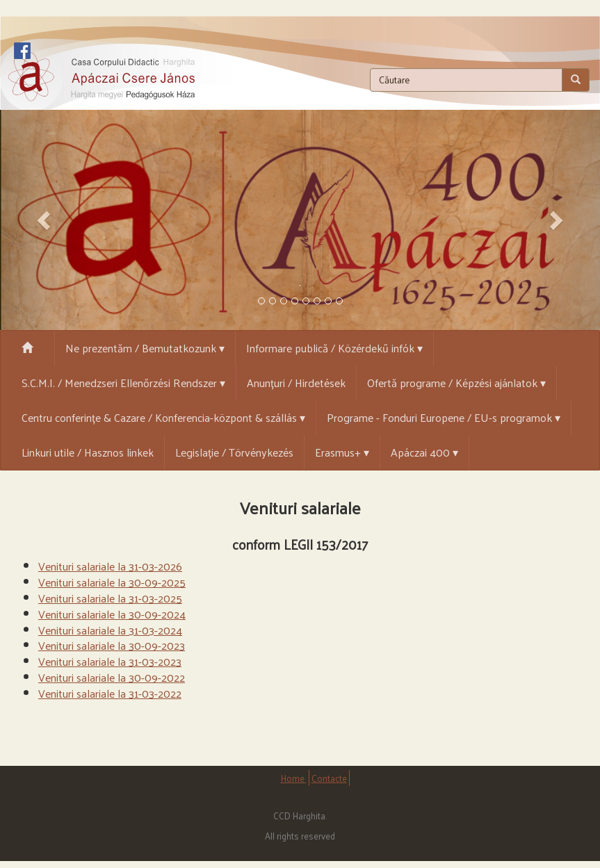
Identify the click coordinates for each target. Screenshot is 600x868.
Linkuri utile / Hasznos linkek (88, 452)
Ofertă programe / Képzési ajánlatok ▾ (456, 383)
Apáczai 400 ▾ (424, 452)
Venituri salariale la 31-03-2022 (110, 693)
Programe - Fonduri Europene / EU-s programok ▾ (444, 417)
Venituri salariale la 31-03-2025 (110, 598)
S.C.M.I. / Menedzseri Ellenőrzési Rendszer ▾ (123, 383)
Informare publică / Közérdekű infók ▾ (334, 348)
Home (294, 778)
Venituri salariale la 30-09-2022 (112, 677)
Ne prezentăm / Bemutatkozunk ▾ (145, 348)
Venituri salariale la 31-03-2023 (110, 661)
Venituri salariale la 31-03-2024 (110, 630)
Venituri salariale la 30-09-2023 (112, 645)
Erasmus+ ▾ (342, 452)
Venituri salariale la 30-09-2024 (112, 614)
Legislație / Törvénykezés (234, 452)
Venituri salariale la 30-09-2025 (112, 582)
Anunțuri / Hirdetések (296, 383)
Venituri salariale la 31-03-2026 (110, 566)
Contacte (329, 778)
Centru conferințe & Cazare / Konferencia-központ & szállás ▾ (163, 417)
